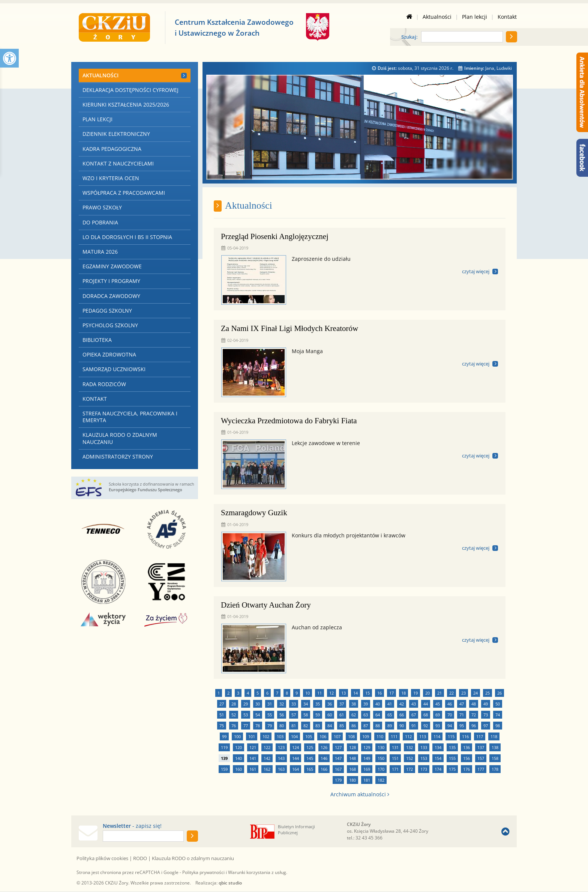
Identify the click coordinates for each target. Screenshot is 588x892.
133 (424, 747)
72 (474, 715)
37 (342, 704)
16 (379, 693)
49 (486, 704)
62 (354, 715)
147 (338, 758)
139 (224, 758)
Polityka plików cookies (102, 858)
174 (438, 769)
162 (267, 769)
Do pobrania (100, 222)
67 (414, 715)
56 (282, 715)
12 (331, 693)
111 (394, 736)
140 (238, 758)
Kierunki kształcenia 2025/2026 (126, 105)
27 (222, 704)
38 (354, 704)
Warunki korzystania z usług (257, 872)
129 (367, 747)
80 (282, 726)
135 (452, 747)
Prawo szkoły (102, 207)
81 (294, 726)
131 (395, 747)
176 (466, 769)
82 (306, 726)
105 (309, 736)
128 (352, 747)
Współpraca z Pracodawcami (124, 193)
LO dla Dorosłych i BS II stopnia (127, 237)
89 (390, 726)
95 (462, 726)
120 (238, 747)
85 (342, 726)
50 (498, 704)
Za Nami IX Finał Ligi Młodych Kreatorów (289, 328)
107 (337, 736)
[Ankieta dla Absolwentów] (582, 92)
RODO (140, 858)
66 (402, 715)
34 (306, 704)
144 (295, 758)
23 (463, 693)
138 (495, 747)
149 (367, 758)
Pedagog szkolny (107, 311)
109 (366, 736)
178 (495, 769)
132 (409, 747)
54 (258, 715)
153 (424, 758)
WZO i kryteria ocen (111, 178)
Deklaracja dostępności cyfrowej (130, 90)
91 (414, 726)
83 (318, 726)
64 (378, 715)
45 (438, 704)
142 (267, 758)
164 (295, 769)
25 (487, 693)
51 (222, 715)
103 (280, 736)
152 (409, 758)
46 (450, 704)
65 (390, 715)
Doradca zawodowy (111, 296)
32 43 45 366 (369, 838)
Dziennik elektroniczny (116, 134)
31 (270, 704)
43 (414, 704)
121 (253, 747)
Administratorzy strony (118, 457)
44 (426, 704)
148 (352, 758)
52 (234, 715)
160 (238, 769)
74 (498, 715)
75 (222, 726)
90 (402, 726)
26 (499, 693)
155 (452, 758)
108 (351, 736)
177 (481, 769)
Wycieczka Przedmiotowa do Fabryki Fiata (289, 421)
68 (426, 715)
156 (466, 758)
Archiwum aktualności (360, 794)
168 (352, 769)
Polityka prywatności (203, 872)
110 (380, 736)
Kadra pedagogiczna (112, 149)
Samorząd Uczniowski (114, 369)
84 (330, 726)
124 (295, 747)
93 (438, 726)
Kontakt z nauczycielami (118, 163)
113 (423, 736)
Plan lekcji (475, 17)
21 (439, 693)
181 (367, 780)
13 (343, 693)
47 (462, 704)
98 (498, 726)
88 (378, 726)
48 (474, 704)
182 (381, 780)
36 (330, 704)
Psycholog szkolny (110, 325)
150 (381, 758)
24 (475, 693)
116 (465, 736)
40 (378, 704)
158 (495, 758)
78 (258, 726)
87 (366, 726)
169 (367, 769)
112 (408, 736)
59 (318, 715)
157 (481, 758)
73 (486, 715)
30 (258, 704)
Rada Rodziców (104, 384)
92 (426, 726)
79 (270, 726)
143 (281, 758)
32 (282, 704)
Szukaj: (409, 37)
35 (318, 704)
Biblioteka (97, 340)
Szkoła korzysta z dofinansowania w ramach (151, 487)
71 (462, 715)
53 (246, 715)
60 (330, 715)
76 (234, 726)
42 (402, 704)
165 (310, 769)
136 (466, 747)
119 (224, 747)
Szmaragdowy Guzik (254, 513)
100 (237, 736)
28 (234, 704)
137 (481, 747)
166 (324, 769)
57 (294, 715)
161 (253, 769)
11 (319, 693)
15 (367, 693)
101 (252, 736)
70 (450, 715)
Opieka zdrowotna (109, 354)
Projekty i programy (111, 281)
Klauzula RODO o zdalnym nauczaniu (120, 438)
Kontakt (507, 17)
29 (246, 704)
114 (437, 736)
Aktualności (437, 17)
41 (390, 704)
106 (323, 736)
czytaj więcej (476, 271)
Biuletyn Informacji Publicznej (296, 829)
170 (381, 769)
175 (452, 769)
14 (355, 693)
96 (474, 726)
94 (450, 726)
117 (480, 736)
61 (342, 715)
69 (438, 715)
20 (427, 693)
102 (266, 736)
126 (324, 747)
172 (409, 769)
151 (395, 758)
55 (270, 715)
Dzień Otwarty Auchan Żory (266, 605)
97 (486, 726)
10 (307, 693)
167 (338, 769)
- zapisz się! (132, 826)
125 (310, 747)
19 (415, 693)
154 (438, 758)
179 (338, 780)
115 (451, 736)
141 (253, 758)
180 (352, 780)
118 (494, 736)
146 (324, 758)
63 (366, 715)
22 (451, 693)
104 (294, 736)
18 (403, 693)
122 (267, 747)
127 (338, 747)
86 (354, 726)
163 (281, 769)
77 (246, 726)
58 (306, 715)
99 (224, 736)
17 (391, 693)
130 (381, 747)
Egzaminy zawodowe (112, 266)
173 (424, 769)
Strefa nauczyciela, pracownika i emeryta (130, 417)
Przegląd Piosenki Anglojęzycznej (275, 236)
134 (438, 747)
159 (224, 769)
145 (310, 758)
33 (294, 704)
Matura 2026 (100, 252)
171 (395, 769)
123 (281, 747)
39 (366, 704)
